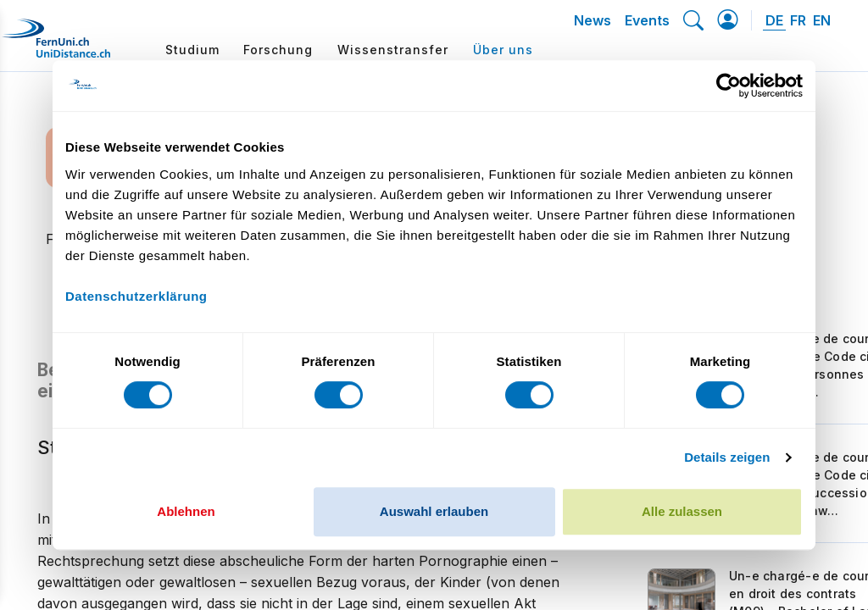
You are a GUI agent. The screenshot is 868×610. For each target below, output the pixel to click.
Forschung (278, 50)
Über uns (503, 50)
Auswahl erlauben (434, 511)
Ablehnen (186, 511)
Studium (192, 50)
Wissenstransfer (393, 50)
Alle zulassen (682, 511)
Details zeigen (727, 457)
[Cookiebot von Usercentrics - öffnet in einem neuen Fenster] (729, 86)
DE (774, 20)
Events (647, 20)
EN (822, 20)
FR (798, 20)
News (593, 20)
